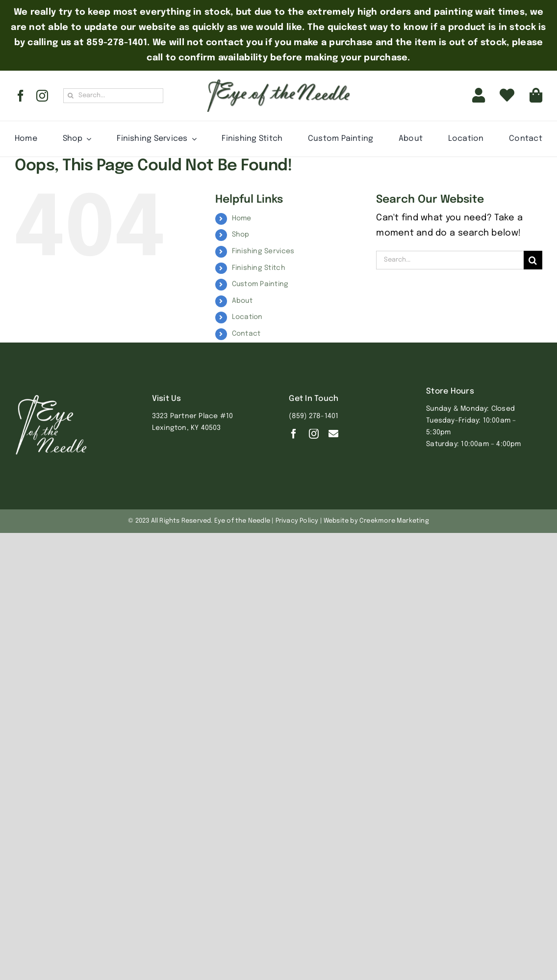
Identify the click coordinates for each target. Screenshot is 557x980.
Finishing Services (263, 251)
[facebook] (21, 96)
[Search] (71, 96)
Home (242, 218)
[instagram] (42, 96)
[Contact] (333, 434)
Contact (246, 334)
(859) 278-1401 (314, 416)
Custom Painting (260, 284)
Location (247, 317)
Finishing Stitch (259, 268)
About (242, 301)
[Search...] (113, 96)
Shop (241, 235)
